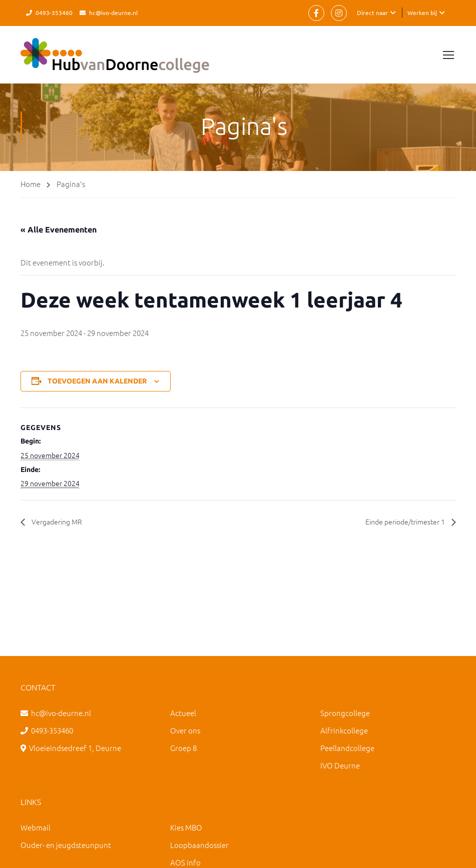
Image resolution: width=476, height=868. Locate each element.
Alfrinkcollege (344, 730)
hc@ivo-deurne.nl (113, 12)
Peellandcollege (347, 748)
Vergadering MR (60, 521)
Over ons (185, 730)
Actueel (183, 713)
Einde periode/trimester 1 (399, 521)
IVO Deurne (340, 765)
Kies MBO (186, 827)
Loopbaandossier (199, 845)
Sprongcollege (345, 713)
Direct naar (372, 12)
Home (31, 184)
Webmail (36, 827)
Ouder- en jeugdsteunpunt (66, 845)
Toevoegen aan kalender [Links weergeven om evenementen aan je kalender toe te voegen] (97, 381)
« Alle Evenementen (59, 229)
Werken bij (422, 12)
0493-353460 (54, 12)
